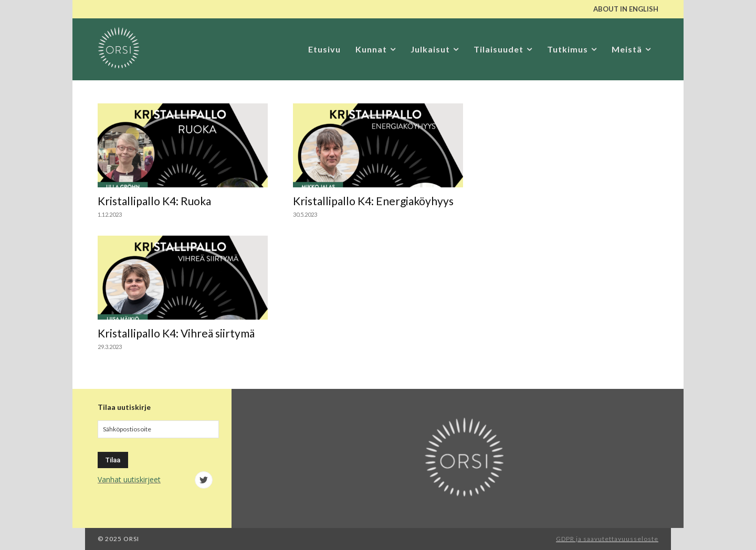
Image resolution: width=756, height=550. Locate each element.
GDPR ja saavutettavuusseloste (607, 539)
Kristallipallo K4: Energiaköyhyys (373, 201)
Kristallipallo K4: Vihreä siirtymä (176, 333)
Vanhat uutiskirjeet (129, 479)
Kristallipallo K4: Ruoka (154, 201)
